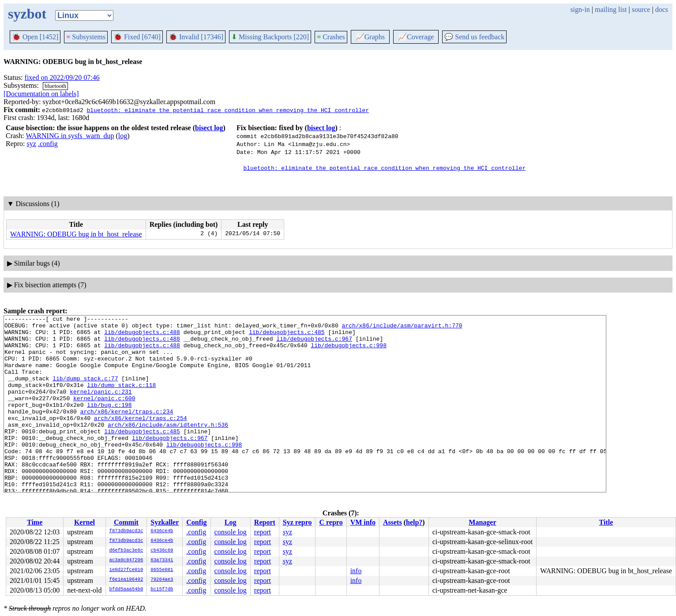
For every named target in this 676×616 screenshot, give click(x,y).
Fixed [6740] (137, 37)
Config (196, 522)
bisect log (209, 128)
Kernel (84, 522)
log (123, 136)
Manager (482, 522)
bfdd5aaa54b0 (126, 590)
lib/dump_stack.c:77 (85, 391)
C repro (331, 522)
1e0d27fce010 (126, 570)
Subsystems (86, 37)
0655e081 (162, 570)
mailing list (611, 9)
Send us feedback (474, 37)
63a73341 (162, 560)
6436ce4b (162, 531)
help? (414, 522)
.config (48, 144)
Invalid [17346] (196, 37)
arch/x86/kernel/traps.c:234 (127, 431)
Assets (392, 522)
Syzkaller (165, 522)
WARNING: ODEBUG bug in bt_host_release (76, 234)
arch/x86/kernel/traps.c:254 (141, 439)
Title (606, 522)
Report (265, 522)
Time (35, 522)
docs (662, 9)
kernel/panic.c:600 (104, 415)
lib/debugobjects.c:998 (349, 352)
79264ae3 (162, 580)
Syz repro (297, 522)
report (263, 532)
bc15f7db (162, 590)
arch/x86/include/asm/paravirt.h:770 (402, 328)
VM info (363, 522)
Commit (126, 522)
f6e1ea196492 (126, 580)
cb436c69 (162, 551)
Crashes (331, 37)
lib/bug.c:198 (109, 423)
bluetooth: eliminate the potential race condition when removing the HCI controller (228, 110)
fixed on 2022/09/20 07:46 (62, 77)
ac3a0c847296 (126, 560)
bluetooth (55, 86)
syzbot (27, 14)
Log (231, 522)
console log (231, 532)
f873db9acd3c (126, 531)
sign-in (580, 9)
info (356, 571)
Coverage (416, 37)
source (641, 9)
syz (32, 144)
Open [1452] (35, 37)
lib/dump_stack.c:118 (121, 399)
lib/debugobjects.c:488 (142, 336)
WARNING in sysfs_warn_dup (70, 136)
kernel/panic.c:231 (101, 407)
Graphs (370, 37)
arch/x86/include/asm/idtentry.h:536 (168, 447)
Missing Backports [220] (270, 37)
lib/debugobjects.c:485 (287, 336)
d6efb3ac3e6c (126, 551)
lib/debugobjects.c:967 (314, 344)
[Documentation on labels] (41, 94)
